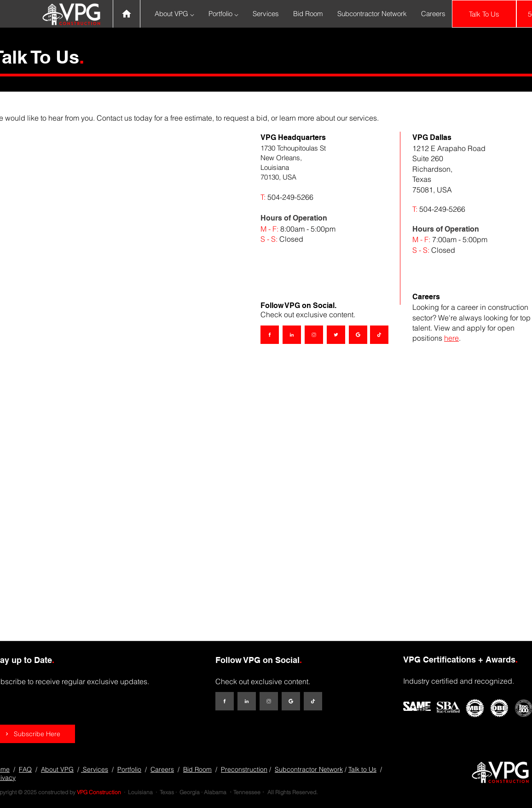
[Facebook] (270, 335)
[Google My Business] (358, 335)
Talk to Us (362, 769)
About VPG (57, 769)
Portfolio (129, 769)
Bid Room (197, 769)
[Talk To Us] (484, 14)
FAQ (25, 769)
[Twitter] (336, 335)
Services (95, 769)
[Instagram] (314, 335)
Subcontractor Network (309, 769)
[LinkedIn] (292, 335)
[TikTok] (379, 335)
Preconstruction (244, 769)
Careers (162, 769)
